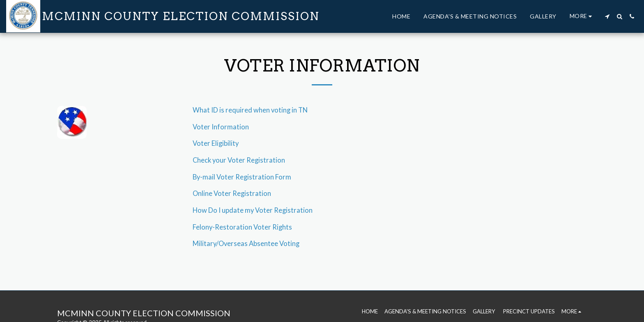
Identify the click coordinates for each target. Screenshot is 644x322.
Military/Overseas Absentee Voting (246, 244)
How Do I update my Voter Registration (253, 210)
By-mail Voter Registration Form (242, 177)
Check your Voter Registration (239, 160)
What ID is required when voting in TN (250, 110)
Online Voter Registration (232, 193)
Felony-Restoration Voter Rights (242, 227)
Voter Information (221, 127)
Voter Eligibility (216, 143)
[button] (607, 16)
